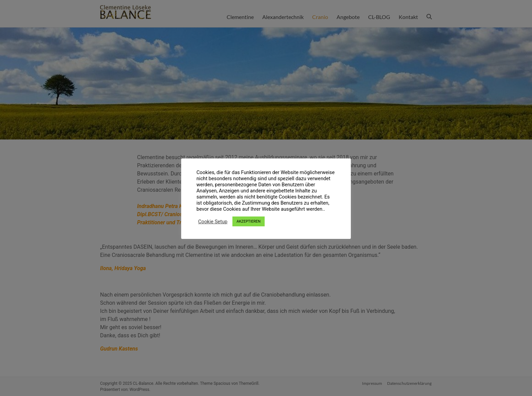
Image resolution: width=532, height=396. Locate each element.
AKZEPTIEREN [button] (249, 221)
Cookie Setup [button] (213, 222)
